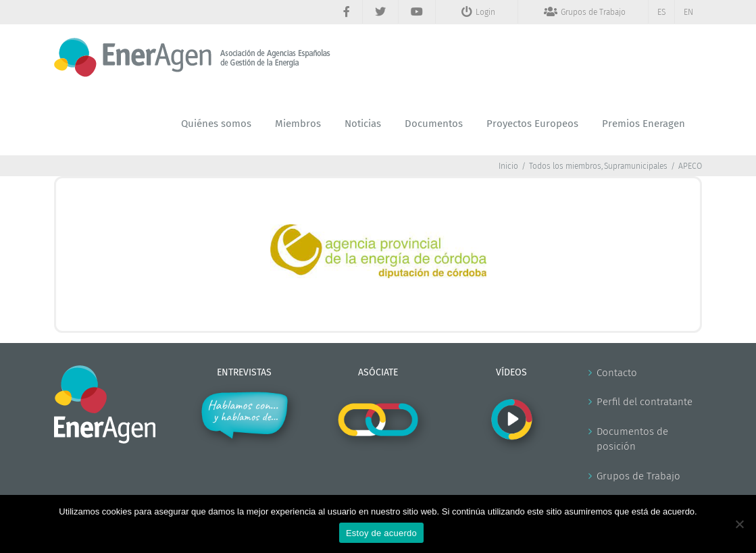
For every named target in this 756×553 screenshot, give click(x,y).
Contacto (617, 373)
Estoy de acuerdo (381, 533)
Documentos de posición (632, 439)
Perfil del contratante (645, 402)
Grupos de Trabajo (638, 476)
